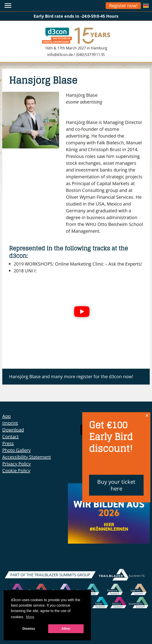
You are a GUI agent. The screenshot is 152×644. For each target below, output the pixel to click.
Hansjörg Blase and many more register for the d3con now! (71, 376)
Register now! (123, 6)
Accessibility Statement (27, 457)
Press (8, 443)
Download (13, 430)
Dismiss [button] (29, 629)
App (6, 416)
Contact (10, 437)
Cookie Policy (16, 471)
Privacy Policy (16, 464)
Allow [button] (66, 629)
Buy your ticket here (116, 485)
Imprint (10, 423)
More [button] (30, 617)
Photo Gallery (16, 450)
